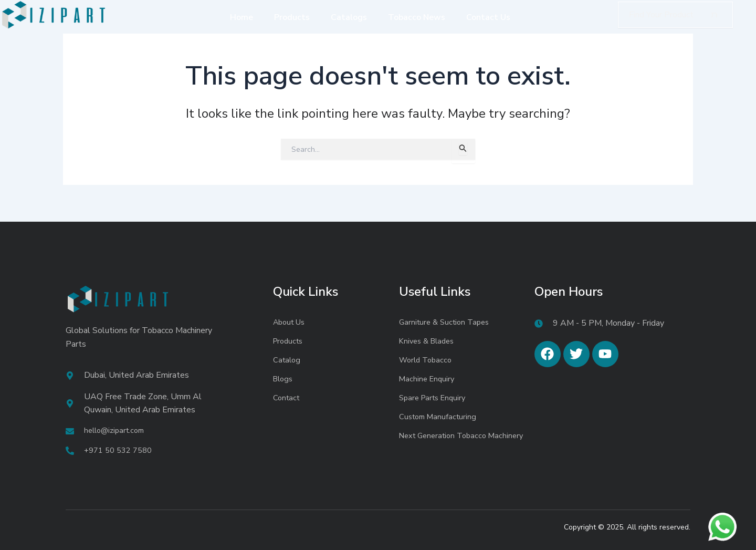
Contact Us (488, 17)
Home (241, 17)
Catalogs (349, 17)
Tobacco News (417, 17)
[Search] (715, 15)
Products (292, 17)
